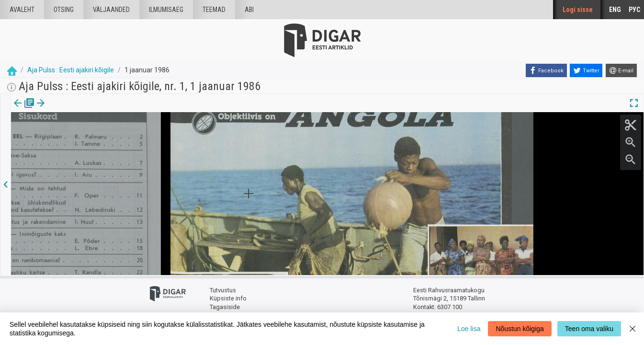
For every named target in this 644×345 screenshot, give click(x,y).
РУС (634, 10)
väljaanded (111, 10)
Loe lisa (469, 329)
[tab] (24, 110)
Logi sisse (578, 10)
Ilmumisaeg (166, 10)
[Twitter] (586, 70)
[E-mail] (621, 70)
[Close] (633, 329)
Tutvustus (223, 290)
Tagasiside (225, 307)
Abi (249, 10)
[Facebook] (546, 70)
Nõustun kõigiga (520, 329)
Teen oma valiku (589, 329)
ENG (615, 10)
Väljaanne (24, 110)
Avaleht (22, 10)
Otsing (64, 10)
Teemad (214, 10)
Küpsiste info (228, 298)
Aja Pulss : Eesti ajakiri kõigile (71, 70)
